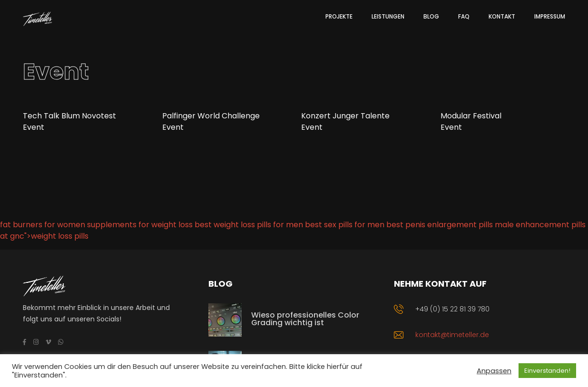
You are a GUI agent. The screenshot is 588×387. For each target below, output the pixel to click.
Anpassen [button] (494, 371)
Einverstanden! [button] (547, 371)
